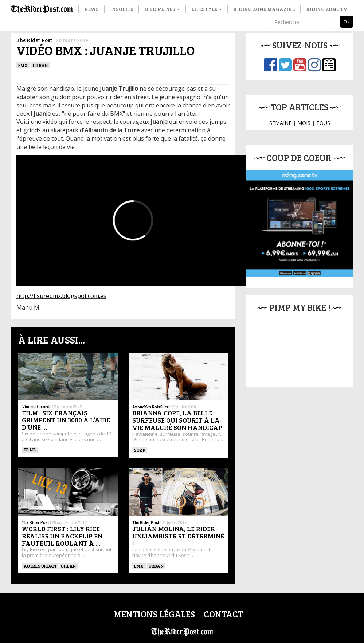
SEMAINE (280, 123)
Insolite (122, 9)
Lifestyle (207, 9)
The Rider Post (34, 40)
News (91, 9)
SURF (140, 450)
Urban (40, 65)
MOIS (304, 123)
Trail (30, 450)
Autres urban (40, 566)
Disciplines (162, 9)
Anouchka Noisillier (150, 407)
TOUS (323, 123)
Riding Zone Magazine (264, 9)
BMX (23, 65)
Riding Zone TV (327, 9)
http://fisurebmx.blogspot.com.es (61, 296)
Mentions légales (154, 614)
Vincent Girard (36, 406)
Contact (223, 614)
